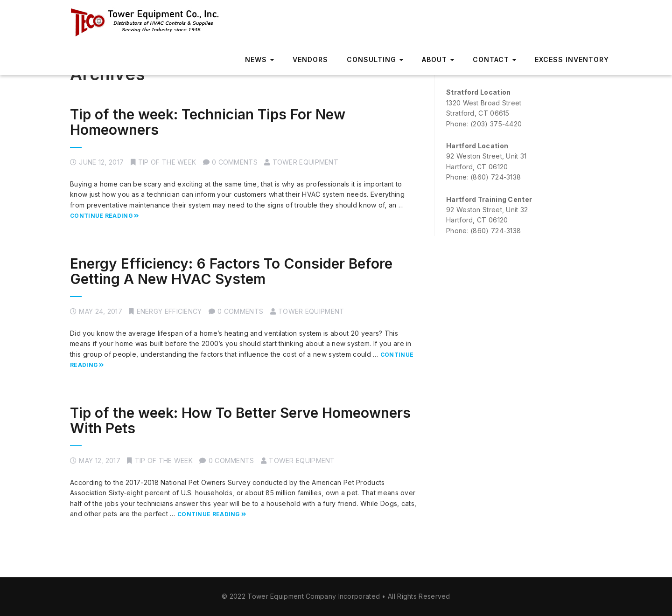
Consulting (375, 59)
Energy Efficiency (169, 311)
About (438, 59)
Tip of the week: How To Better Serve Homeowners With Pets (240, 420)
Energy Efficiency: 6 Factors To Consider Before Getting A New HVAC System (231, 271)
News (259, 59)
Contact (494, 59)
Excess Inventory (572, 59)
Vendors (310, 59)
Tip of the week (167, 162)
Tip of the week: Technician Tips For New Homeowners (208, 122)
